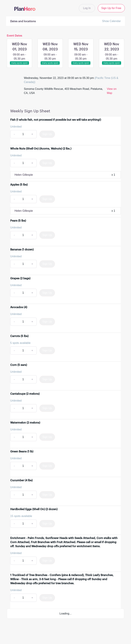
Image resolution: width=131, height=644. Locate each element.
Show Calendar (111, 21)
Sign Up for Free (111, 8)
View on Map (112, 91)
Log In (87, 8)
